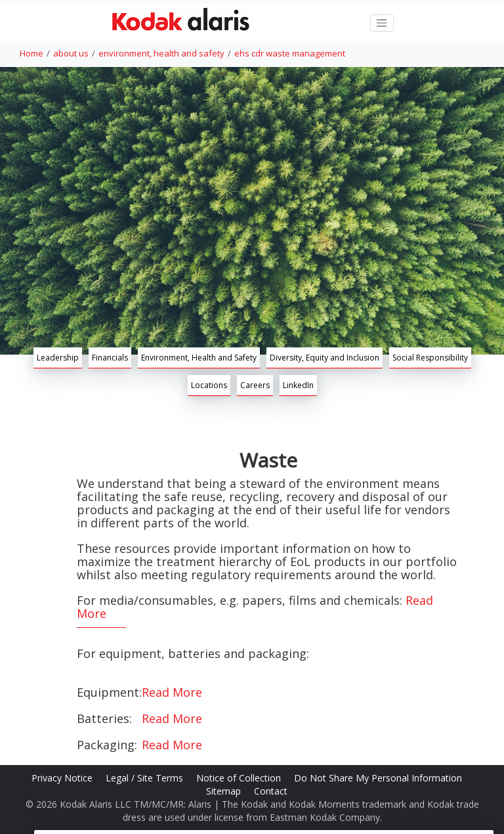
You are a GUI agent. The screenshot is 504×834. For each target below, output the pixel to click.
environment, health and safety (161, 53)
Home (31, 53)
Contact (272, 791)
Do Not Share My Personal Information (379, 778)
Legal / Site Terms (146, 778)
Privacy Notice (63, 778)
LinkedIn (298, 385)
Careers (255, 385)
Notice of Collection (240, 778)
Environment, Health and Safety (199, 358)
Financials (110, 358)
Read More (172, 692)
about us (71, 53)
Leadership (58, 358)
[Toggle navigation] (382, 23)
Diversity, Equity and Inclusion (325, 358)
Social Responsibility (430, 358)
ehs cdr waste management (290, 53)
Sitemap (225, 791)
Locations (209, 385)
